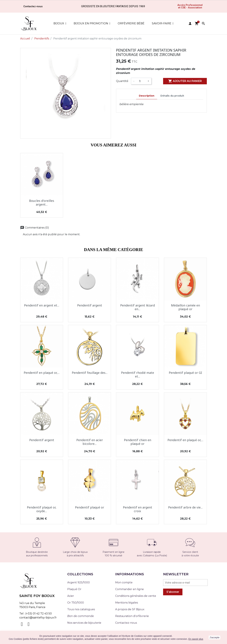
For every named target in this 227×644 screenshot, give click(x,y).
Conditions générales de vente (136, 596)
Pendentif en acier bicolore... (90, 442)
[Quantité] (141, 81)
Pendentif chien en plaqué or (138, 442)
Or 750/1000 (76, 603)
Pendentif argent (90, 305)
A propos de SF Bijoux (130, 609)
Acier (71, 596)
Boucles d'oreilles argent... (42, 203)
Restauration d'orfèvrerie (132, 616)
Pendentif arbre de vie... (185, 507)
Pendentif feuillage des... (90, 373)
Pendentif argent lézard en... (138, 307)
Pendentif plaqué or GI (185, 373)
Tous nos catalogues (81, 609)
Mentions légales (127, 603)
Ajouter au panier (185, 81)
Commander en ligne (129, 589)
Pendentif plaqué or (90, 507)
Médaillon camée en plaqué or (185, 307)
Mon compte (124, 582)
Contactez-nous (126, 623)
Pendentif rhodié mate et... (138, 374)
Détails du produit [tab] (172, 96)
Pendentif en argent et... (42, 305)
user (190, 24)
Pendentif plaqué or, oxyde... (42, 509)
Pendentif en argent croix (138, 509)
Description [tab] (147, 96)
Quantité (122, 81)
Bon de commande (81, 616)
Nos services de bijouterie (84, 623)
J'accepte (214, 637)
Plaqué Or (74, 589)
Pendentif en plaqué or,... (42, 373)
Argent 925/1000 (79, 582)
